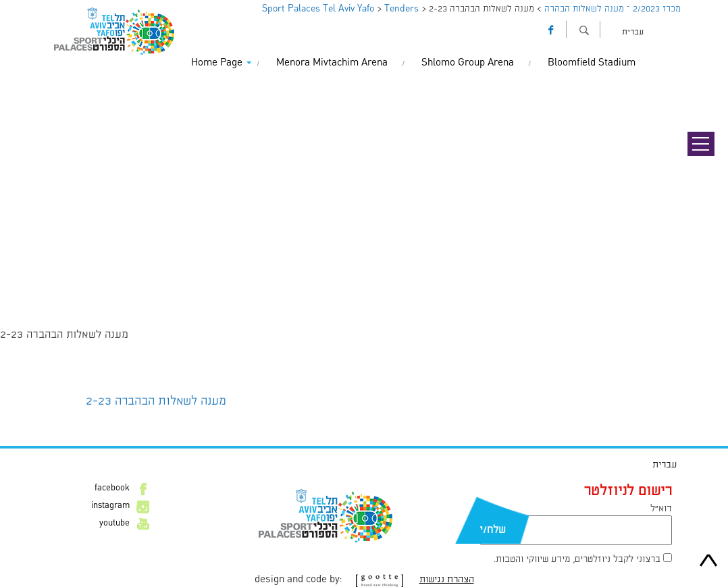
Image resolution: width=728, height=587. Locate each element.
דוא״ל (661, 509)
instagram (110, 506)
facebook (112, 488)
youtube (114, 524)
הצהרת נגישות (447, 580)
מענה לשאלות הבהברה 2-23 (156, 401)
